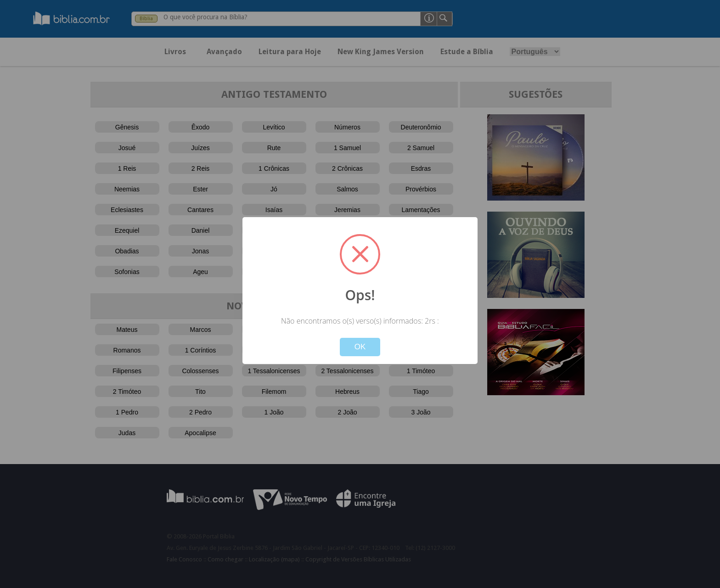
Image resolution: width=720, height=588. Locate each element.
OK (360, 347)
